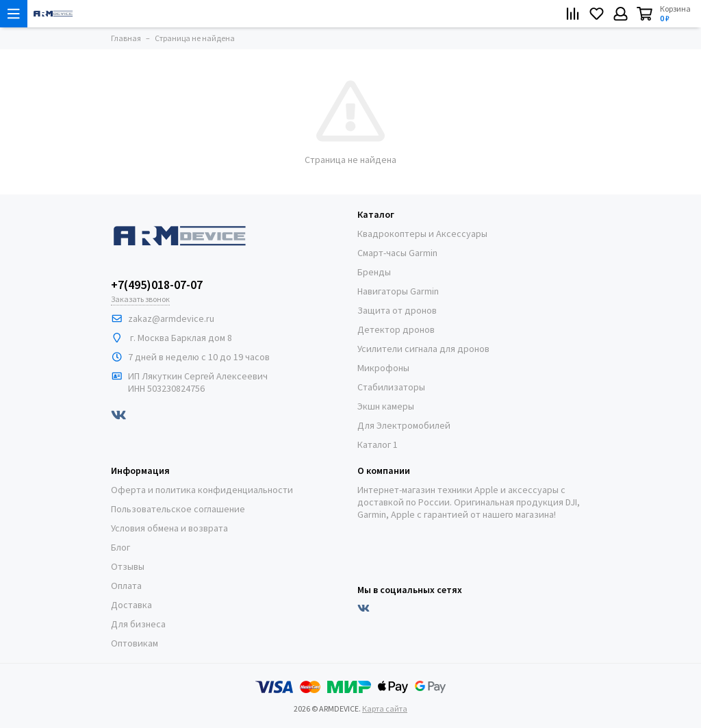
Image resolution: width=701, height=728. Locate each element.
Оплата (126, 586)
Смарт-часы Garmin (397, 253)
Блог (120, 547)
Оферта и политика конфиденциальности (202, 490)
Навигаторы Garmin (398, 291)
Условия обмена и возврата (169, 528)
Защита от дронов (397, 310)
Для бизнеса (138, 624)
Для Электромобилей (404, 425)
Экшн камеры (386, 406)
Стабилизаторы (391, 387)
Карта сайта (385, 708)
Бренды (374, 272)
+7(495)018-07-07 (157, 285)
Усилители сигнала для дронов (423, 349)
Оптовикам (135, 643)
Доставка (131, 605)
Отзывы (128, 566)
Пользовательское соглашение (178, 509)
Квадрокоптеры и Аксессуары (422, 234)
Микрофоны (383, 368)
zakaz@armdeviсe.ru (171, 318)
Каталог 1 (378, 444)
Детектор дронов (396, 329)
